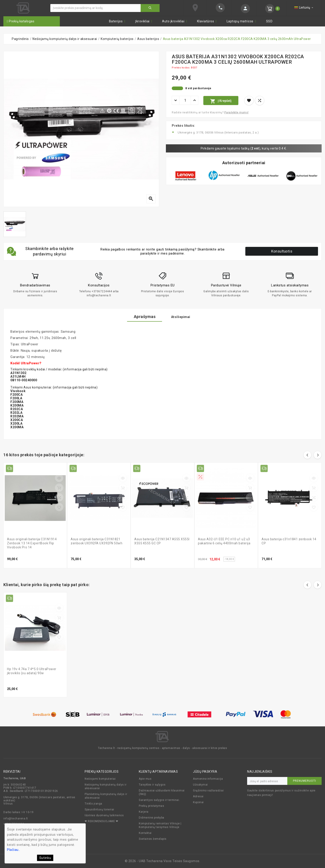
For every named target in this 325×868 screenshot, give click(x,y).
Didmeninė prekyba (152, 818)
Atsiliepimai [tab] (185, 317)
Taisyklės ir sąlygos (152, 785)
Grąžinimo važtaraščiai (208, 791)
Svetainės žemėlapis (153, 839)
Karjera (144, 812)
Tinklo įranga (93, 804)
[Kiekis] (185, 100)
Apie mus (145, 779)
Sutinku (45, 858)
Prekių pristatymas (151, 806)
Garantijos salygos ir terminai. (159, 800)
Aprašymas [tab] (140, 317)
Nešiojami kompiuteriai (100, 779)
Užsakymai (200, 785)
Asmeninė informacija (208, 779)
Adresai (198, 796)
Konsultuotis (282, 251)
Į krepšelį (221, 101)
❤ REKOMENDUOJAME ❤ (101, 821)
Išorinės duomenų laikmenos (104, 815)
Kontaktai (145, 833)
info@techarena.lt (16, 819)
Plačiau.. (14, 850)
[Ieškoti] (96, 8)
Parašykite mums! (237, 112)
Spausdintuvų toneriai (99, 810)
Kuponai (198, 802)
